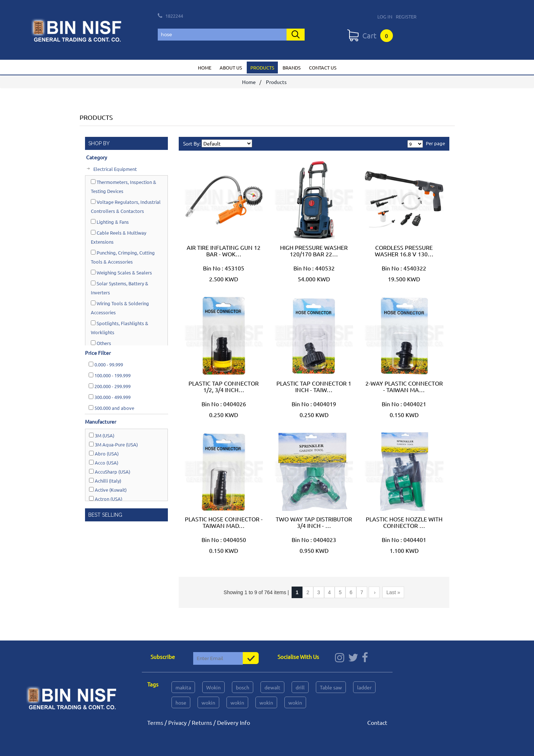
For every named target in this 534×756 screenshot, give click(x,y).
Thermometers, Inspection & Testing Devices (124, 186)
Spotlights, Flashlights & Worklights (120, 328)
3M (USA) (102, 435)
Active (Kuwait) (108, 490)
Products (262, 68)
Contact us (323, 68)
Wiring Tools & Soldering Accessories (120, 308)
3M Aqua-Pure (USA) (113, 444)
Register (406, 16)
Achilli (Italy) (105, 481)
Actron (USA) (106, 499)
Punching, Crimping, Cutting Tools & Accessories (123, 257)
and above (111, 408)
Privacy (177, 722)
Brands (292, 68)
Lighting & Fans (110, 222)
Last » (393, 592)
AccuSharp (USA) (110, 472)
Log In (385, 16)
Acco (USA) (104, 463)
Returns (202, 722)
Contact (377, 722)
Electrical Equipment (115, 169)
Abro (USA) (104, 453)
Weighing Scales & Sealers (121, 272)
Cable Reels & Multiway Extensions (118, 237)
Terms (155, 722)
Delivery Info (234, 722)
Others (101, 343)
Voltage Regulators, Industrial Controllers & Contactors (126, 206)
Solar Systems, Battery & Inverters (120, 288)
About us (231, 68)
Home (205, 68)
